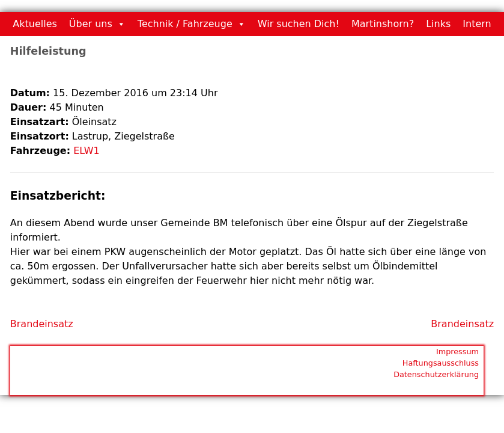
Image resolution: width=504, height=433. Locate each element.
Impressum (457, 352)
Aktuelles (35, 24)
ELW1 (87, 151)
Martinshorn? (383, 24)
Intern (477, 24)
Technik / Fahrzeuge (185, 24)
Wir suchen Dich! (299, 24)
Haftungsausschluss (441, 363)
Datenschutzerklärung (436, 374)
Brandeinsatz (42, 324)
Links (438, 24)
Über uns (91, 24)
